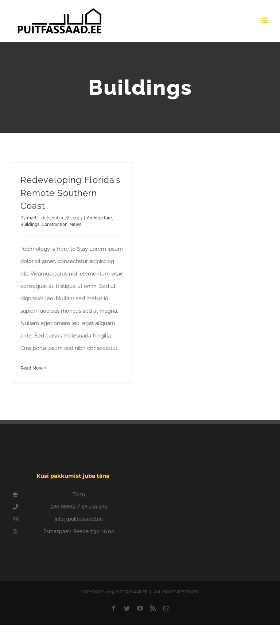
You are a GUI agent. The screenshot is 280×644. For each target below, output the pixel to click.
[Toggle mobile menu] (265, 20)
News (75, 225)
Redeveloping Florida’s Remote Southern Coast (71, 193)
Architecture (99, 218)
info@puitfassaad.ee (79, 519)
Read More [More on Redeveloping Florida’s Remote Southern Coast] (32, 368)
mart (32, 218)
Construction (55, 225)
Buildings (30, 225)
